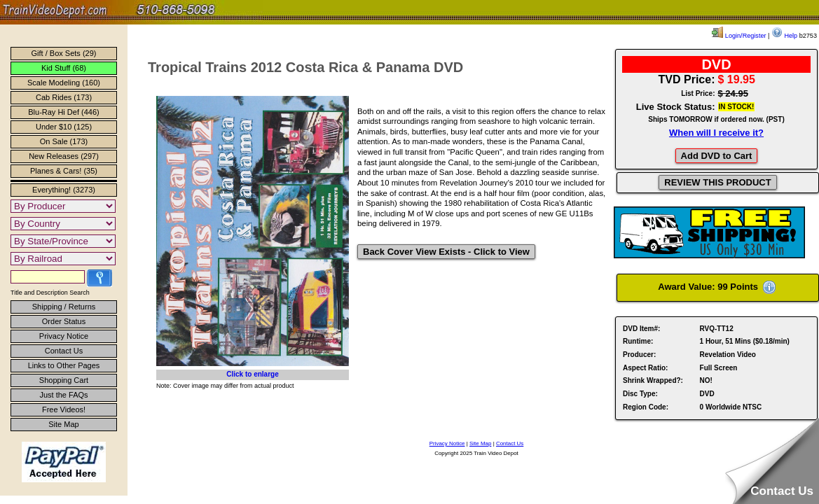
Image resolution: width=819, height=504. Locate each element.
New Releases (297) (64, 156)
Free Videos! (64, 409)
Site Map (63, 424)
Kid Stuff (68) (64, 68)
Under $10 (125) (64, 127)
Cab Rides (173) (64, 97)
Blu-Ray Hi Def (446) (63, 112)
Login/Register (739, 36)
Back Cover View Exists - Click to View (446, 252)
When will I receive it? (716, 133)
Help (784, 36)
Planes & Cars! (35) (64, 171)
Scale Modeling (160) (64, 83)
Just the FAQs (63, 395)
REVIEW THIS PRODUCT (717, 182)
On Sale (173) (64, 141)
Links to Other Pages (64, 365)
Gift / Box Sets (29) (64, 53)
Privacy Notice (64, 336)
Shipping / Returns (64, 307)
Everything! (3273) (64, 190)
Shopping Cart (64, 380)
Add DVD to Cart (717, 156)
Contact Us (64, 351)
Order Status (64, 321)
